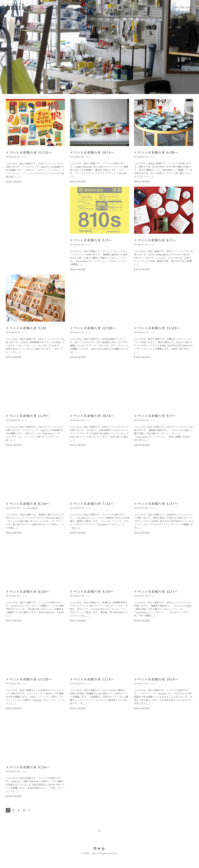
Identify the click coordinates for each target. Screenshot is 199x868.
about (143, 7)
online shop (183, 7)
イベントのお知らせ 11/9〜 (28, 416)
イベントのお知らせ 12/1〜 (156, 592)
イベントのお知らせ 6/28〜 (156, 153)
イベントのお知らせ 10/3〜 (92, 153)
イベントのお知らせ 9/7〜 (155, 416)
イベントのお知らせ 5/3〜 (91, 240)
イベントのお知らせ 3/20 (26, 328)
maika (13, 157)
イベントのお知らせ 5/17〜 (156, 504)
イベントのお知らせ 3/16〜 (92, 592)
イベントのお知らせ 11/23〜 (157, 328)
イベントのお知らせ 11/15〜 (29, 153)
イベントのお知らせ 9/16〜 (28, 767)
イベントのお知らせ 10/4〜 (92, 416)
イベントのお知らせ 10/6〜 (156, 679)
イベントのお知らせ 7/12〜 (92, 504)
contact (160, 7)
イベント (24, 157)
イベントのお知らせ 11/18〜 (29, 679)
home (128, 7)
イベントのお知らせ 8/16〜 (28, 504)
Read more (14, 182)
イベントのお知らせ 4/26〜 (28, 592)
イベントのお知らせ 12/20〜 (93, 328)
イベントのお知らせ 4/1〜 (155, 240)
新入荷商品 (33, 508)
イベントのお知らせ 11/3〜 (92, 679)
